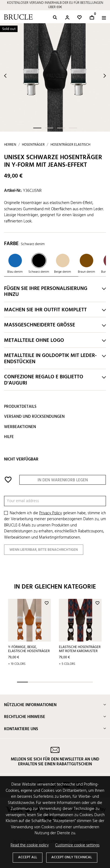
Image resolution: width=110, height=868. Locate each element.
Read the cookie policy (30, 845)
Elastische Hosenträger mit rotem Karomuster (80, 649)
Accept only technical (72, 857)
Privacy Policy (51, 513)
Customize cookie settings (77, 845)
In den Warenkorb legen (63, 480)
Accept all (28, 857)
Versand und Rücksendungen (34, 417)
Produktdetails (20, 407)
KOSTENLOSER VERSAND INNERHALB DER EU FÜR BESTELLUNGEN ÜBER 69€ (55, 5)
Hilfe (9, 437)
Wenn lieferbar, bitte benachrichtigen (44, 550)
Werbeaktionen (20, 427)
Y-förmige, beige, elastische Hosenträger (29, 649)
